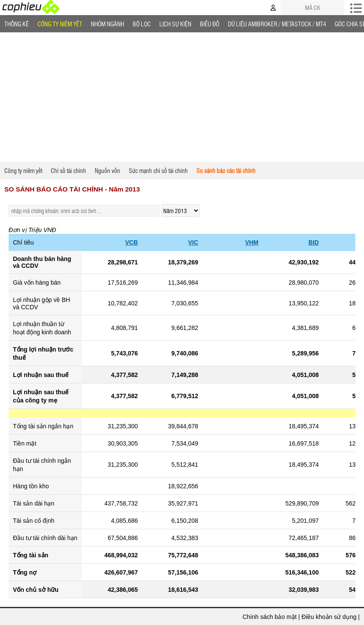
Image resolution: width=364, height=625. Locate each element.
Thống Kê (17, 24)
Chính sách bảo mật (270, 617)
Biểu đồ (210, 24)
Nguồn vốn (107, 170)
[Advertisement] (182, 97)
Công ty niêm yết (60, 24)
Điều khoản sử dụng (329, 617)
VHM (252, 242)
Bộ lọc (142, 24)
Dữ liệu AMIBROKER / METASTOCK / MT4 (277, 24)
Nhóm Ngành (107, 24)
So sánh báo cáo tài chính (226, 170)
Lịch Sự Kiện (175, 24)
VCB (131, 242)
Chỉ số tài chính (68, 170)
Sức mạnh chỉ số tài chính (158, 170)
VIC (193, 242)
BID (314, 242)
